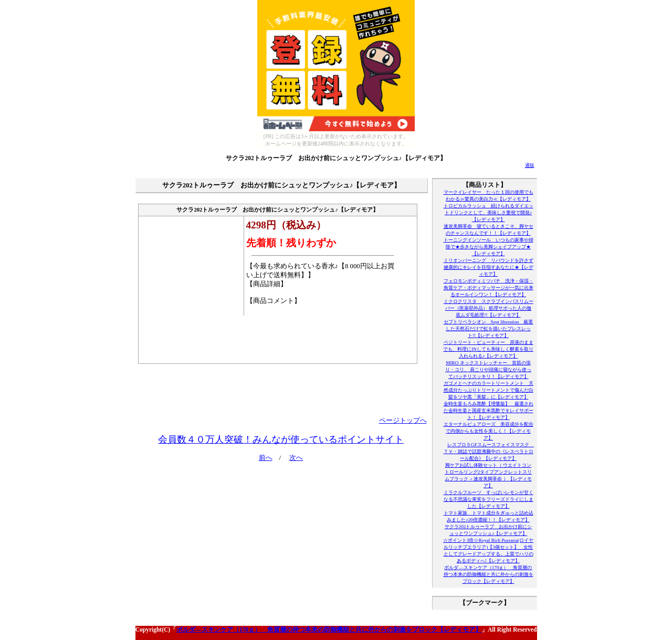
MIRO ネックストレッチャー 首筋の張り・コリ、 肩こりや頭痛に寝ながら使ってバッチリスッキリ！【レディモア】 (488, 370)
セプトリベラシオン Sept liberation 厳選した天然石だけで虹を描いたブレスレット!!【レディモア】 (489, 329)
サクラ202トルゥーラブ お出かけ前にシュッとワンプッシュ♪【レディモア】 (336, 158)
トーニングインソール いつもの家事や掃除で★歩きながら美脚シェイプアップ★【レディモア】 (489, 247)
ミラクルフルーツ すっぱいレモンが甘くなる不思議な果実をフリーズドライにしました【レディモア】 (489, 499)
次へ (296, 458)
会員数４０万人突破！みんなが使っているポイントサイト (281, 439)
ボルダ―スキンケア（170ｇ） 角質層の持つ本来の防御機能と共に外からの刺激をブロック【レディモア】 (489, 574)
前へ (266, 458)
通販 (530, 165)
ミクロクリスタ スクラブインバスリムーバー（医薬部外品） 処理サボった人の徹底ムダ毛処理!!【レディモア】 (489, 308)
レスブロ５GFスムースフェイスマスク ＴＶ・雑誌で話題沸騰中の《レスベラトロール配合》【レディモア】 (489, 452)
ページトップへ (403, 421)
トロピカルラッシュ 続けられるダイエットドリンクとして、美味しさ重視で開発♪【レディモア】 (489, 213)
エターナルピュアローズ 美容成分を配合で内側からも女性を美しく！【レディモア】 (489, 431)
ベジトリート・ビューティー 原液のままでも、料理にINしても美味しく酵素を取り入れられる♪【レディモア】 (488, 349)
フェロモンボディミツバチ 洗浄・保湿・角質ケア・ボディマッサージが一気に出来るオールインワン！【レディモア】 (489, 288)
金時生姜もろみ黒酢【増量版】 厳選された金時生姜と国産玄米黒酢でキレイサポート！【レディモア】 (489, 411)
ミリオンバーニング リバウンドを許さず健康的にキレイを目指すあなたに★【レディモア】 (489, 267)
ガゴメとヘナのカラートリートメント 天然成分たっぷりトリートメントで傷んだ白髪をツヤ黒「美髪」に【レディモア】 (489, 390)
